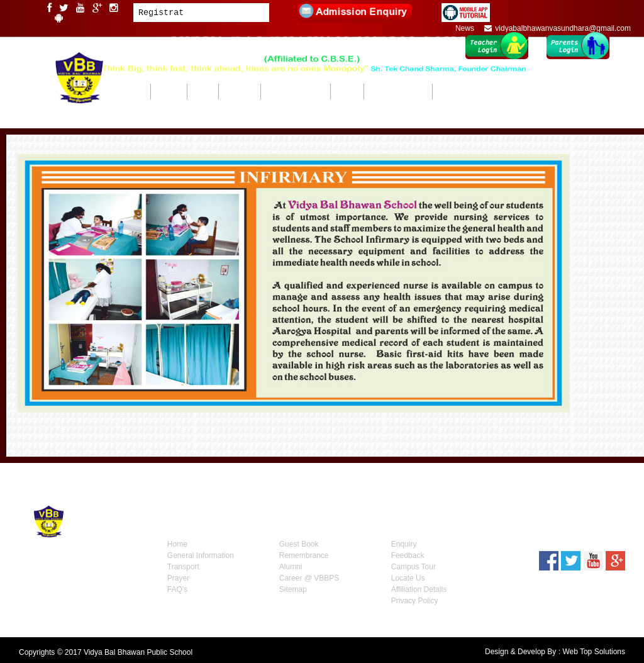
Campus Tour (414, 567)
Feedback (408, 555)
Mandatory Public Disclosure (475, 92)
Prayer (178, 578)
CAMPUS (203, 92)
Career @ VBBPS (309, 578)
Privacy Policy (415, 601)
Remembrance (304, 555)
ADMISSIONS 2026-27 (398, 92)
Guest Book (299, 544)
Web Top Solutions (594, 652)
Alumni (291, 567)
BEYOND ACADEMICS (296, 92)
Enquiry (404, 544)
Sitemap (293, 589)
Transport (183, 567)
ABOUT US (169, 92)
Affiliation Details (419, 589)
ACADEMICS (239, 92)
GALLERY (347, 92)
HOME (139, 92)
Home (177, 544)
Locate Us (408, 578)
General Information (201, 555)
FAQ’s (177, 589)
